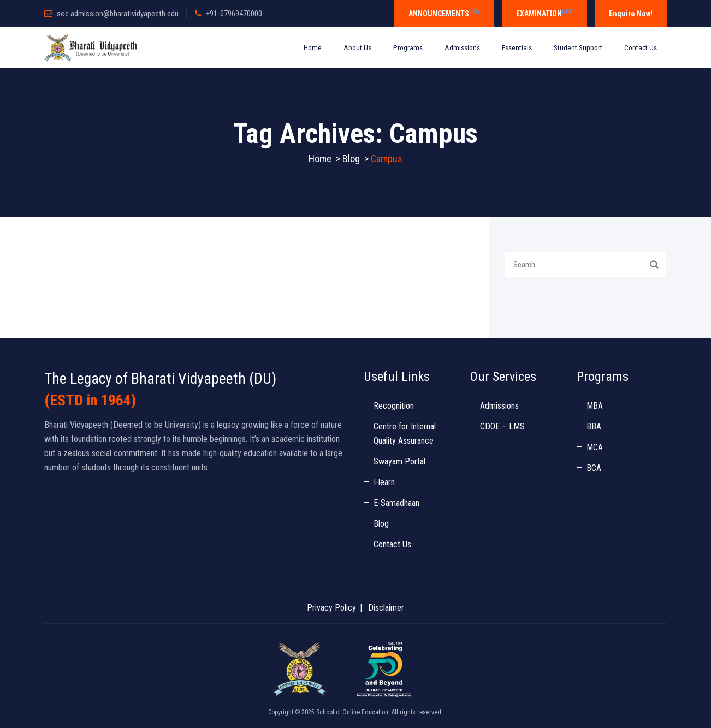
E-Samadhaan (396, 503)
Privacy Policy (331, 608)
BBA (594, 426)
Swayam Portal (399, 461)
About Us (357, 47)
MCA (595, 447)
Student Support (578, 47)
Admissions (462, 47)
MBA (595, 406)
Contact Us (641, 47)
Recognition (394, 406)
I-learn (384, 482)
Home (313, 47)
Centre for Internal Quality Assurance (405, 434)
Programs (408, 47)
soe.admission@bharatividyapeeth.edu (118, 14)
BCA (594, 468)
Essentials (517, 47)
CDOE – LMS (502, 426)
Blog (381, 524)
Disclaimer (386, 608)
